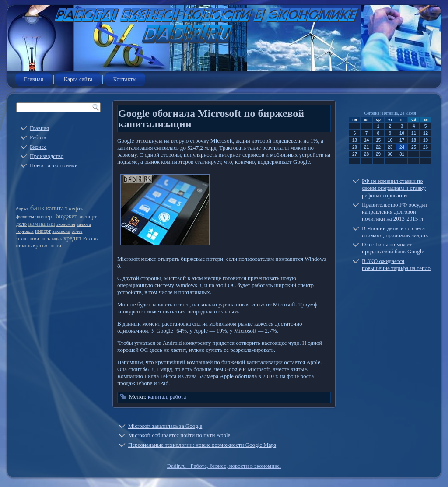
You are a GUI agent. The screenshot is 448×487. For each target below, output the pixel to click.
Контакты (125, 79)
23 (390, 147)
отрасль (24, 246)
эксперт (45, 216)
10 (402, 133)
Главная (34, 79)
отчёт (77, 231)
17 (402, 140)
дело (21, 224)
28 (366, 154)
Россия (91, 238)
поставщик (51, 239)
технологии (28, 239)
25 (414, 147)
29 (378, 154)
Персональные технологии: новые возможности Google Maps (202, 445)
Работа (38, 137)
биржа (23, 209)
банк (37, 208)
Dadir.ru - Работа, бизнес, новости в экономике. (224, 466)
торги (55, 246)
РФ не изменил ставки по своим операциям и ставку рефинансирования (394, 188)
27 (355, 154)
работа (178, 397)
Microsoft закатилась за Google (165, 426)
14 (366, 140)
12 (425, 133)
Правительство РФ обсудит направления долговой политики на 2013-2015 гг (395, 212)
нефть (76, 208)
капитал (56, 208)
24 (402, 147)
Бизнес (38, 147)
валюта (84, 224)
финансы (25, 217)
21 (366, 147)
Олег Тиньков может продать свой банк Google (393, 248)
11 (414, 133)
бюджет (66, 216)
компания (42, 224)
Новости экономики (54, 165)
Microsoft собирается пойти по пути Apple (179, 435)
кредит (72, 238)
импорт (43, 231)
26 (425, 147)
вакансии (61, 231)
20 (355, 147)
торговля (25, 231)
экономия (66, 224)
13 (355, 140)
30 (390, 154)
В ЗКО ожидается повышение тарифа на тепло (396, 265)
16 (390, 140)
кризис (41, 245)
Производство (47, 156)
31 (402, 154)
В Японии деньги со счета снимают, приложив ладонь (395, 232)
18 (414, 140)
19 (425, 140)
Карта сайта (78, 79)
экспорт (88, 217)
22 (378, 147)
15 (378, 140)
